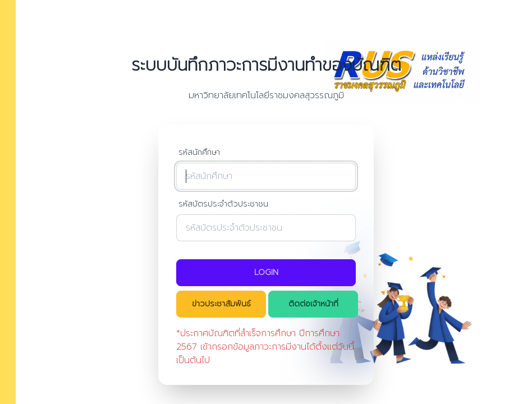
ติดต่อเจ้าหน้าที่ (313, 304)
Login (266, 272)
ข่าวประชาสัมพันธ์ (221, 304)
